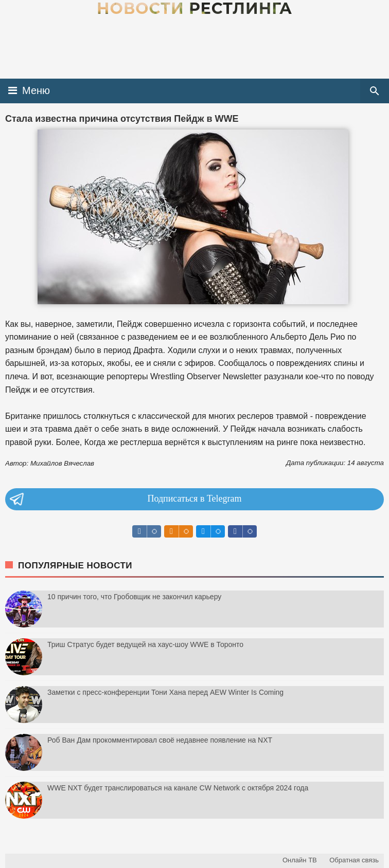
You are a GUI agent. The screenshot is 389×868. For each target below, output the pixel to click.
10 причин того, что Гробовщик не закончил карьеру (134, 597)
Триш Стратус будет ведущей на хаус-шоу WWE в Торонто (145, 644)
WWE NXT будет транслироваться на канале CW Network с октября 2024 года (178, 788)
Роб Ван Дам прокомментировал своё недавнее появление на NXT (160, 740)
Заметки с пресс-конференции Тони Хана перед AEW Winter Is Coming (165, 692)
